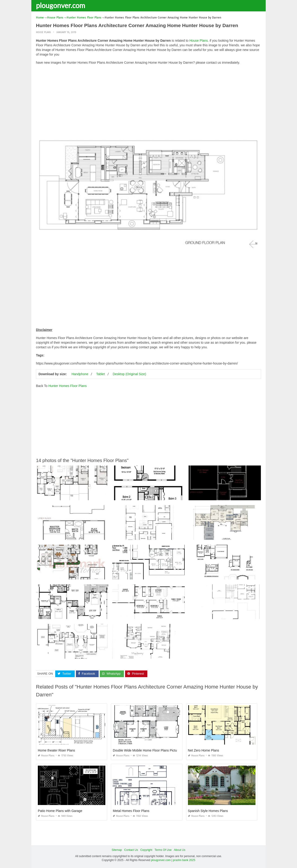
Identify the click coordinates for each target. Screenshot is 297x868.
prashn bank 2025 (184, 860)
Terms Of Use (163, 850)
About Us (179, 850)
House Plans (43, 32)
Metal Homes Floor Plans (131, 811)
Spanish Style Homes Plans (208, 811)
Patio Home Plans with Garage (60, 811)
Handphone (80, 374)
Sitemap (117, 850)
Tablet (100, 374)
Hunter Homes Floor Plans (67, 386)
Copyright (146, 850)
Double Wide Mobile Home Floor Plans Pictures (147, 750)
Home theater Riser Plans (56, 750)
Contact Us (131, 850)
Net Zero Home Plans (204, 750)
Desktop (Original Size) (129, 374)
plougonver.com (61, 5)
